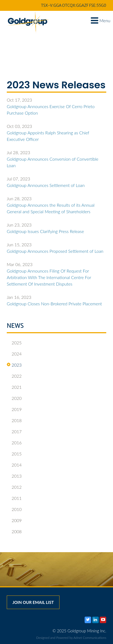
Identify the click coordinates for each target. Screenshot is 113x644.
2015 (14, 454)
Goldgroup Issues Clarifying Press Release (45, 231)
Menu (101, 20)
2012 (14, 487)
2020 (14, 398)
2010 (14, 509)
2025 (14, 343)
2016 (14, 443)
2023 (14, 365)
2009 (14, 520)
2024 (14, 354)
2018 (14, 420)
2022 (14, 376)
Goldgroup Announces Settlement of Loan (46, 185)
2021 (14, 387)
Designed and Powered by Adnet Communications (71, 638)
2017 (14, 432)
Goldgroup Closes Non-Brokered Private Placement (54, 304)
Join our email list (33, 602)
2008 (14, 532)
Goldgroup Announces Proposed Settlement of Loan (55, 251)
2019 (14, 409)
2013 (14, 476)
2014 (14, 465)
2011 (14, 498)
